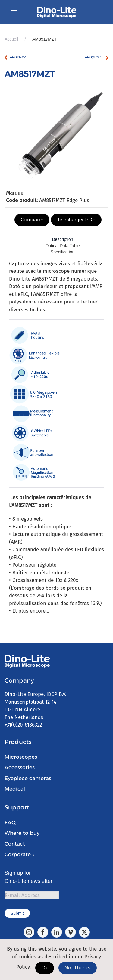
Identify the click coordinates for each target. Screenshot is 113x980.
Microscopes (21, 757)
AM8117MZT (19, 57)
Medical (15, 789)
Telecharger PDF (76, 220)
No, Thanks (78, 968)
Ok (45, 968)
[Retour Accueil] (57, 12)
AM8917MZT (94, 57)
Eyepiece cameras (28, 778)
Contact (15, 844)
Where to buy (22, 833)
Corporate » (20, 854)
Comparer (32, 220)
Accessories (20, 767)
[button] (14, 12)
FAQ (10, 822)
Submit (17, 913)
